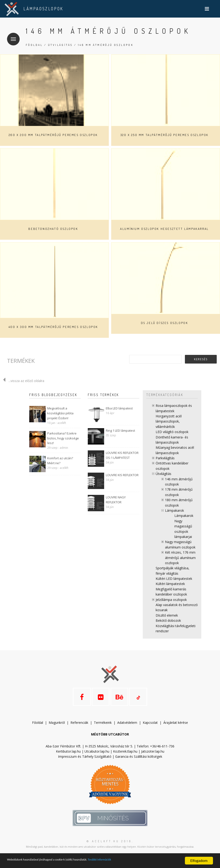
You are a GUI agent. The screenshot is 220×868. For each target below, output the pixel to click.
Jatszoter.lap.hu (153, 757)
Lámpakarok (174, 510)
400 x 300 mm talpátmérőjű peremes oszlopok (53, 327)
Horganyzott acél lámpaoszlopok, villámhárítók (169, 421)
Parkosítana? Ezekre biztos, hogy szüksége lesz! (63, 438)
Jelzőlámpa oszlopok (171, 600)
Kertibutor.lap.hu (68, 757)
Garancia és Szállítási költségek (139, 762)
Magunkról (57, 728)
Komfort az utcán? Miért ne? (60, 461)
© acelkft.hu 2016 (109, 846)
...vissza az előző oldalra (22, 381)
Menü (11, 36)
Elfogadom (199, 861)
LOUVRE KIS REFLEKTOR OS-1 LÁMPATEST (122, 455)
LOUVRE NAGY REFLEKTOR (116, 500)
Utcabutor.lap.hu (97, 757)
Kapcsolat (150, 728)
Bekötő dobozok (168, 620)
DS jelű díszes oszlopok (165, 323)
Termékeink (103, 728)
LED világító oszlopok (172, 432)
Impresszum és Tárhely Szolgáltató (85, 762)
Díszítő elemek (167, 615)
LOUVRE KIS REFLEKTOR (122, 475)
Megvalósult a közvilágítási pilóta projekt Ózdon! (60, 413)
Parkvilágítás (165, 458)
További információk (136, 861)
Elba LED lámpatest (119, 408)
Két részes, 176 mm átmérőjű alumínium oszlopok (180, 558)
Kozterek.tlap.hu (125, 757)
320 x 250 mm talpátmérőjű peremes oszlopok (164, 135)
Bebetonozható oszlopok (53, 229)
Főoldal (34, 45)
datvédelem (128, 728)
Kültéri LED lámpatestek (174, 579)
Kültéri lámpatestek (170, 584)
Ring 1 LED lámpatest (120, 430)
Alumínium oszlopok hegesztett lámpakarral (164, 229)
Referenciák (79, 728)
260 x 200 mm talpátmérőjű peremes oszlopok (53, 135)
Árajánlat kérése (176, 728)
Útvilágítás (60, 45)
